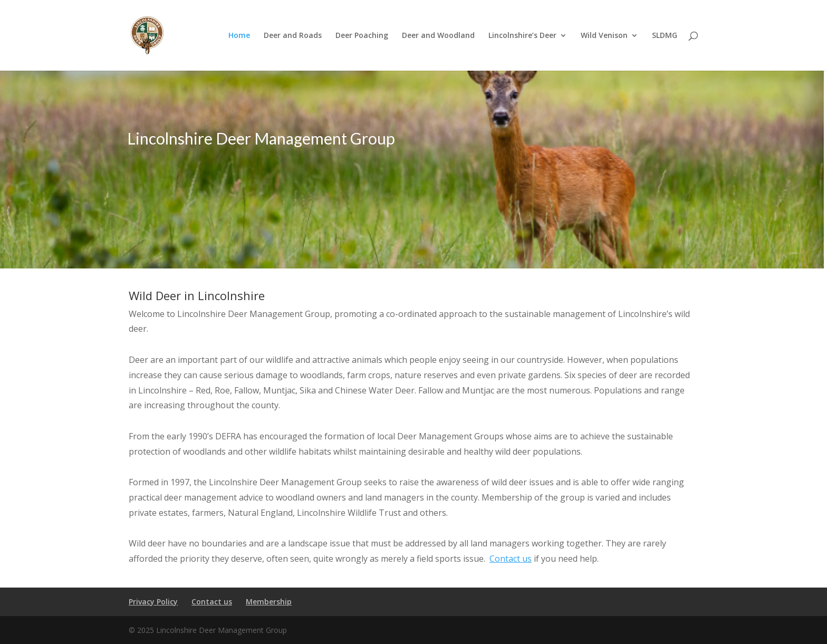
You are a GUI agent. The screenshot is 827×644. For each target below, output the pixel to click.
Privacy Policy (153, 602)
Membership (269, 602)
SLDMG (665, 36)
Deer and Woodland (438, 36)
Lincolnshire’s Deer (522, 36)
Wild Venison (604, 36)
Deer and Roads (293, 36)
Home (239, 36)
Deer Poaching (362, 36)
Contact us (511, 559)
